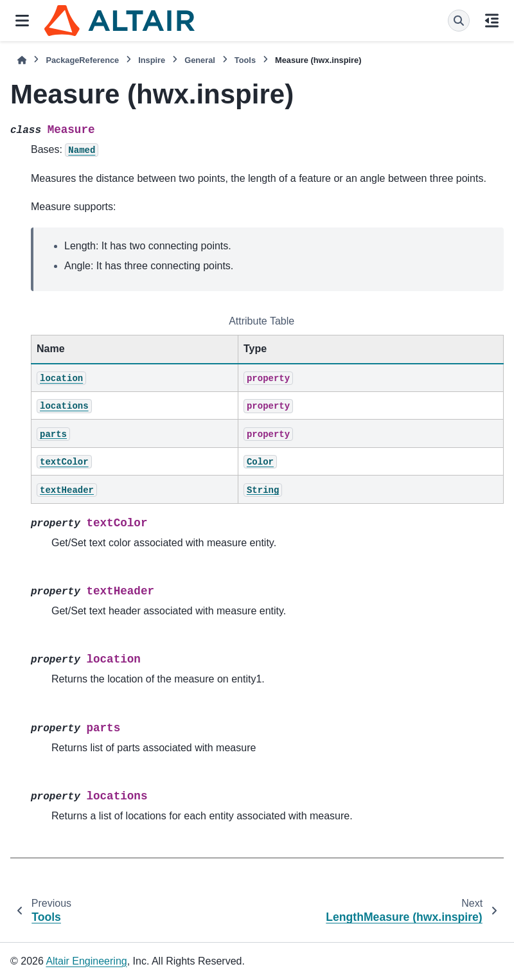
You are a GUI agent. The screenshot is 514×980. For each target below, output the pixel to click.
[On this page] (492, 21)
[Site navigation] (22, 21)
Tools (245, 60)
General (200, 60)
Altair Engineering (86, 961)
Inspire (152, 60)
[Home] (22, 60)
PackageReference (82, 60)
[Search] (459, 21)
